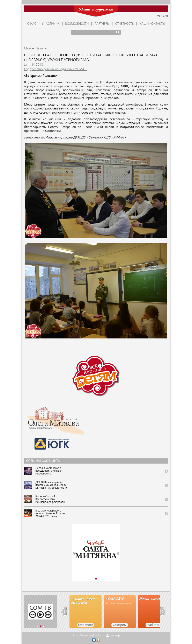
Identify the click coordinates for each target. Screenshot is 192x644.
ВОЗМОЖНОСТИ (77, 24)
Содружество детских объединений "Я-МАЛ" (56, 69)
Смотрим (120, 625)
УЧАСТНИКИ (51, 24)
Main (27, 49)
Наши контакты (152, 24)
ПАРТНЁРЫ (102, 24)
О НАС (32, 24)
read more (86, 625)
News (39, 49)
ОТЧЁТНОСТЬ (124, 24)
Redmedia (95, 636)
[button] (74, 553)
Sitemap (115, 636)
